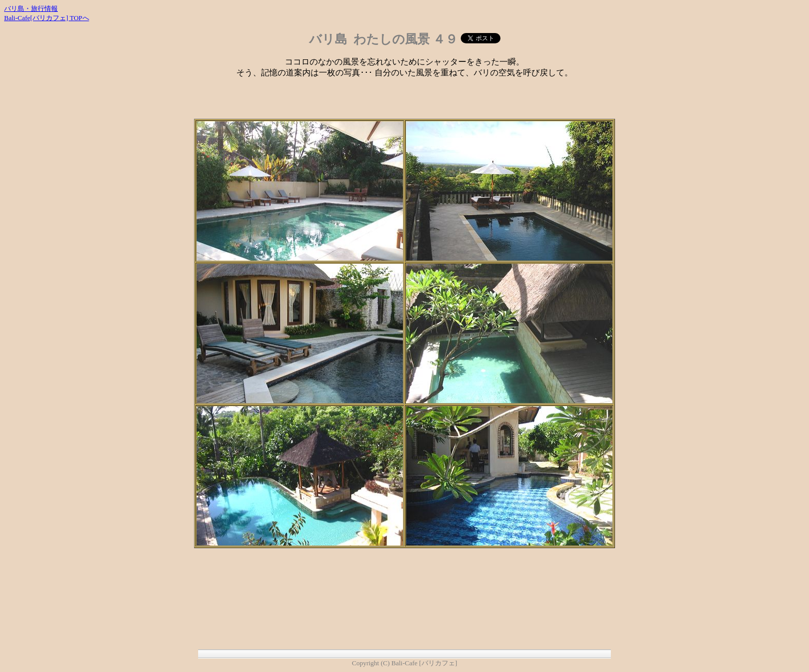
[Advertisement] (405, 103)
